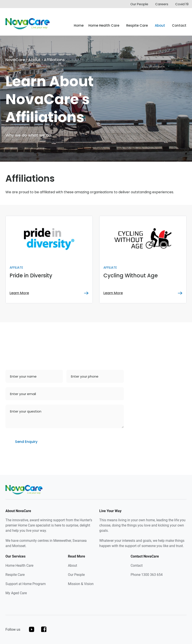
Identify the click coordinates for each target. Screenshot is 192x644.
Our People (139, 4)
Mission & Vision (81, 584)
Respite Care (137, 25)
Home (79, 25)
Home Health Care (104, 25)
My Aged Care (16, 593)
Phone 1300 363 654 (147, 575)
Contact (179, 25)
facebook (44, 629)
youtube (32, 629)
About (160, 25)
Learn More (19, 293)
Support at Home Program (26, 584)
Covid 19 (182, 4)
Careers (162, 4)
